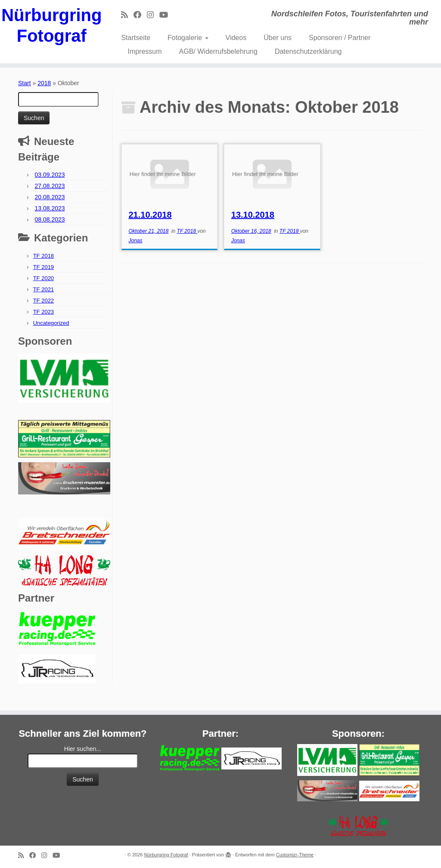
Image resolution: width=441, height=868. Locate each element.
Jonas (135, 241)
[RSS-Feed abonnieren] (127, 15)
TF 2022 (43, 301)
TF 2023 (43, 312)
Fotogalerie (188, 38)
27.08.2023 (50, 186)
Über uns (278, 38)
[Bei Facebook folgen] (140, 15)
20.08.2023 (50, 197)
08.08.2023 (50, 219)
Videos (236, 38)
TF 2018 (43, 256)
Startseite (136, 38)
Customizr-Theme (295, 855)
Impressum (144, 51)
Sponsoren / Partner (340, 38)
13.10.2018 (253, 215)
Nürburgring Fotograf (51, 25)
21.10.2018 (150, 215)
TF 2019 (43, 267)
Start (25, 83)
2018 (44, 83)
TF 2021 (43, 289)
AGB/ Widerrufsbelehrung (218, 51)
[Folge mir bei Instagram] (153, 15)
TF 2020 (43, 278)
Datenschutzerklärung (308, 51)
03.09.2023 (50, 175)
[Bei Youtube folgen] (166, 15)
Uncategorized (51, 323)
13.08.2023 (50, 208)
